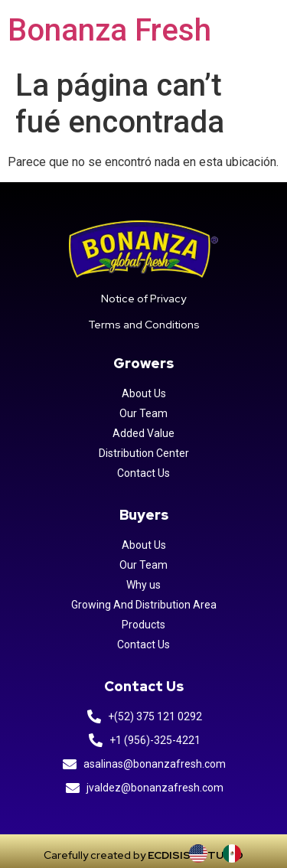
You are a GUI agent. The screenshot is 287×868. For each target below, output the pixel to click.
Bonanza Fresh (109, 30)
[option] (236, 853)
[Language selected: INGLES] (223, 853)
